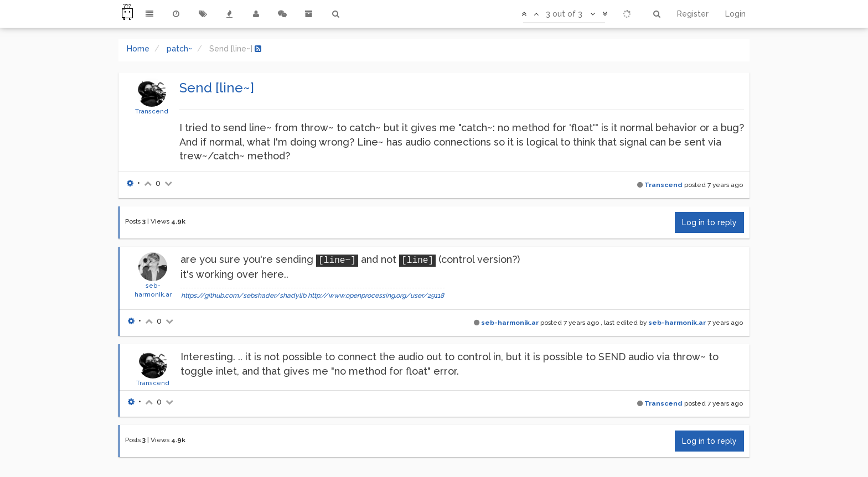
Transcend (152, 111)
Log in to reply (709, 222)
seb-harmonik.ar (510, 323)
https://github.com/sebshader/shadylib (244, 295)
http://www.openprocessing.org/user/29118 (376, 295)
